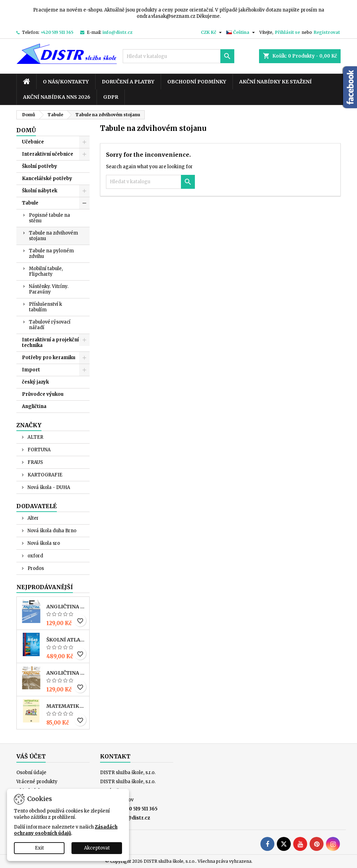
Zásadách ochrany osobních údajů (66, 830)
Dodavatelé (37, 506)
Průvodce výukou (43, 394)
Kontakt (115, 756)
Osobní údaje (31, 773)
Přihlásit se (287, 32)
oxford (35, 556)
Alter (33, 518)
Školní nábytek (40, 191)
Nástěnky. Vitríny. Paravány (49, 289)
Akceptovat (97, 848)
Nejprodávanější (45, 587)
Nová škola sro (43, 543)
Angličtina (34, 406)
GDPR (111, 97)
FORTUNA (39, 450)
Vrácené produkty (37, 782)
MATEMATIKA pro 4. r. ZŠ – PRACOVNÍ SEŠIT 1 (66, 706)
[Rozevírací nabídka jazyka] (241, 32)
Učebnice (33, 142)
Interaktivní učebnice (48, 154)
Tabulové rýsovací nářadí (50, 325)
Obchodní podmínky (197, 82)
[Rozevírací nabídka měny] (212, 32)
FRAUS (35, 462)
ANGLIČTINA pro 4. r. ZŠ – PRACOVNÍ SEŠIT (66, 673)
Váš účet (31, 756)
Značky (29, 425)
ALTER (35, 437)
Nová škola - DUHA (48, 487)
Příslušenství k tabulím (45, 307)
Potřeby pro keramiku (49, 358)
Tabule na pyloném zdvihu (51, 254)
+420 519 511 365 (57, 32)
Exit (39, 848)
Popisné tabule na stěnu (50, 218)
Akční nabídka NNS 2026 (57, 97)
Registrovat (327, 32)
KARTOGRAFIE (44, 475)
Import (31, 370)
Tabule (30, 203)
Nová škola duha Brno (51, 531)
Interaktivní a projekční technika (50, 343)
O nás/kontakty (66, 82)
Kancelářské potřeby (47, 179)
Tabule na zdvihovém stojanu (54, 236)
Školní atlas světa (66, 640)
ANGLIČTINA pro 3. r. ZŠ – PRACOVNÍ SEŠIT (66, 607)
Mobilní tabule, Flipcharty (46, 271)
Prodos (35, 568)
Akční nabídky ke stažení (275, 82)
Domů (26, 130)
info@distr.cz (117, 32)
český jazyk (35, 382)
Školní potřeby (40, 166)
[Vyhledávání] (178, 56)
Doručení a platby (128, 82)
